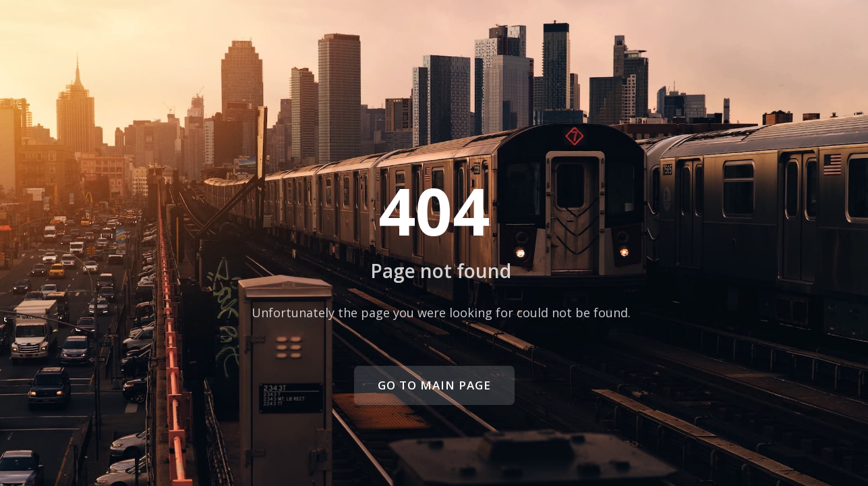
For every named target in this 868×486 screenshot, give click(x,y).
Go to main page (434, 385)
